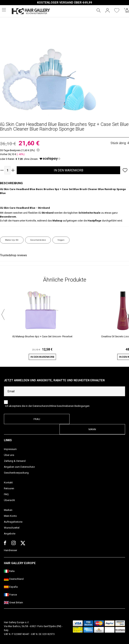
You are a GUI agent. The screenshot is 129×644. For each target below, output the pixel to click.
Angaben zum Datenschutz (19, 467)
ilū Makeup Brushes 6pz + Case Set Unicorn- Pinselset (42, 336)
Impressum (10, 449)
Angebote (10, 534)
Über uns (9, 455)
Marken (8, 510)
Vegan (61, 240)
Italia (9, 571)
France (10, 595)
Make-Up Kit (12, 240)
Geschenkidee (38, 240)
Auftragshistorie (13, 522)
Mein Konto (10, 516)
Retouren (9, 488)
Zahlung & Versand (15, 461)
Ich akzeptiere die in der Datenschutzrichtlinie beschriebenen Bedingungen (47, 406)
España (11, 587)
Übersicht (9, 500)
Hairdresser (11, 550)
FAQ (6, 494)
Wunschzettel (12, 528)
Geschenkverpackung (16, 473)
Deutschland (14, 579)
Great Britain (13, 602)
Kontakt (8, 483)
